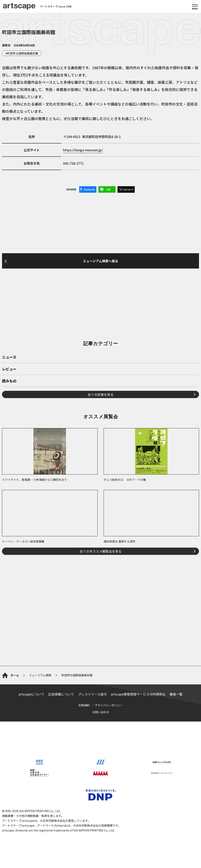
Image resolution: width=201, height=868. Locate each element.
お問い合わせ (101, 712)
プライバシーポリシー (109, 705)
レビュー (9, 369)
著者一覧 (176, 694)
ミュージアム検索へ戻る (100, 261)
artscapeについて (31, 694)
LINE (108, 189)
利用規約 (84, 705)
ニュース (9, 357)
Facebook (89, 189)
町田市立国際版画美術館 (23, 53)
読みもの (9, 381)
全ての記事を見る (101, 394)
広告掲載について (61, 694)
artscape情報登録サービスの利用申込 (138, 694)
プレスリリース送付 (92, 694)
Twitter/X (128, 189)
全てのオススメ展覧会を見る (101, 551)
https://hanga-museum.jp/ (83, 150)
